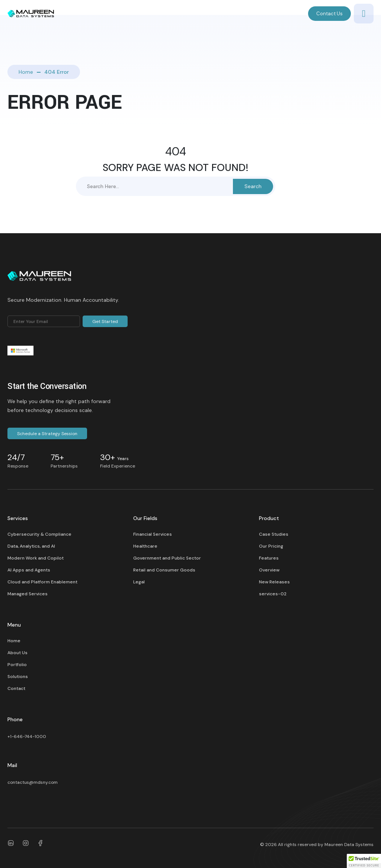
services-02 (273, 594)
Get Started (105, 321)
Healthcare (145, 546)
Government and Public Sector (167, 558)
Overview (269, 570)
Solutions (18, 677)
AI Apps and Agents (29, 570)
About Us (17, 653)
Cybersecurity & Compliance (39, 534)
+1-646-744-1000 (27, 736)
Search (253, 186)
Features (269, 558)
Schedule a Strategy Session (47, 434)
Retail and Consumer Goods (164, 570)
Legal (139, 582)
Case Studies (274, 534)
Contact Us (329, 14)
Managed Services (28, 594)
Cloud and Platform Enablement (42, 582)
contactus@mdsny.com (33, 782)
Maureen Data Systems (349, 845)
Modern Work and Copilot (36, 558)
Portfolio (17, 665)
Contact (16, 688)
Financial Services (153, 534)
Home (26, 72)
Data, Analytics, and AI (31, 546)
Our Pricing (271, 546)
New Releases (274, 582)
